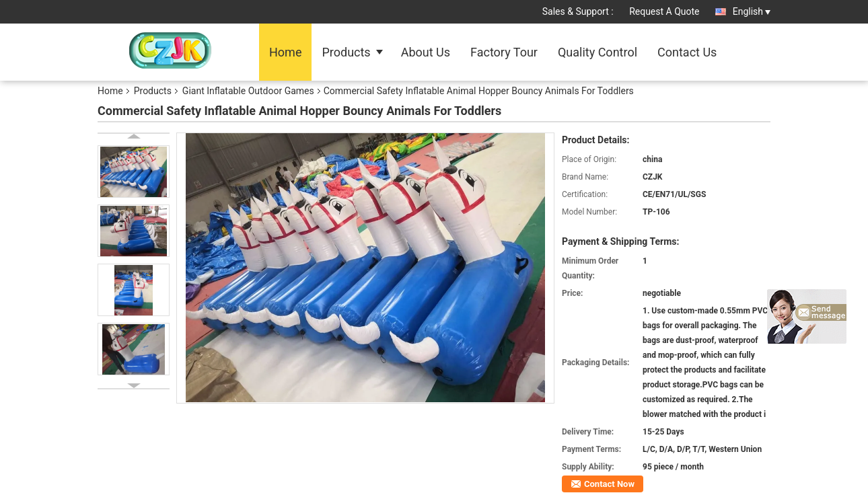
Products (346, 52)
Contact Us (687, 52)
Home (285, 52)
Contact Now (609, 484)
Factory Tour (504, 52)
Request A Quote (664, 11)
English (752, 11)
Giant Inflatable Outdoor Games (248, 91)
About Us (426, 52)
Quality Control (598, 52)
